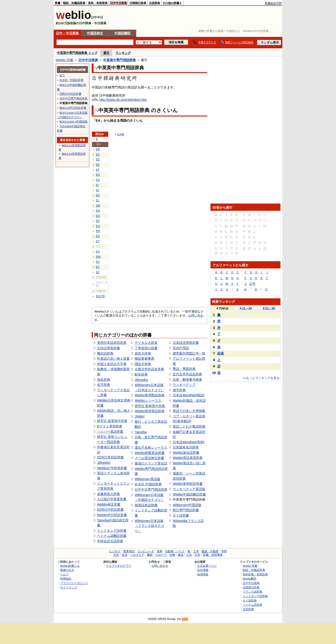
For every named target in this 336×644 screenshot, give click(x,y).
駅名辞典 (141, 374)
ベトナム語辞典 (252, 605)
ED (98, 160)
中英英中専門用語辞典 (119, 60)
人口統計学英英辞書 (112, 499)
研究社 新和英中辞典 (150, 406)
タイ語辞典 (250, 600)
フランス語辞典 (252, 592)
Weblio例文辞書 (109, 504)
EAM (121, 134)
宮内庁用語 (181, 348)
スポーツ (161, 555)
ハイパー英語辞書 (110, 432)
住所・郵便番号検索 (187, 380)
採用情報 (203, 574)
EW (98, 257)
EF (98, 170)
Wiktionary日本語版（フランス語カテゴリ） (149, 526)
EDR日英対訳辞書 (110, 457)
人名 (189, 555)
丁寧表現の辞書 (146, 348)
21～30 (269, 308)
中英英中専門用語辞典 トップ (77, 53)
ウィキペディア (184, 385)
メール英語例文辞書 (149, 458)
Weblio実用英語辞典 (150, 411)
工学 (196, 551)
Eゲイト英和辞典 (110, 426)
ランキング (123, 53)
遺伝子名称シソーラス (151, 447)
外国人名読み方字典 (112, 364)
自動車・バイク (175, 551)
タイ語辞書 (181, 515)
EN (98, 211)
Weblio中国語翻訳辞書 (189, 494)
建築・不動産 (210, 551)
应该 (220, 353)
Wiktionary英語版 (147, 479)
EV (98, 252)
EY (98, 267)
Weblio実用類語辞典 (150, 395)
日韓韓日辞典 (138, 3)
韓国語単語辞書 (146, 505)
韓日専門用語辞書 (186, 510)
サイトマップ (69, 587)
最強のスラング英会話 (151, 463)
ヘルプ (64, 574)
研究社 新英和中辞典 (112, 421)
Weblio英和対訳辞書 (188, 484)
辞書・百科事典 (213, 555)
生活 (125, 555)
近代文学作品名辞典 (187, 374)
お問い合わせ (160, 566)
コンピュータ (146, 551)
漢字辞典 (179, 390)
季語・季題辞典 (184, 369)
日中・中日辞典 (67, 33)
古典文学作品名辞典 (149, 369)
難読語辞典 (105, 353)
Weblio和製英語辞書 (150, 453)
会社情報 (203, 570)
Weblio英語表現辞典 (188, 458)
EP (98, 221)
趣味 (150, 555)
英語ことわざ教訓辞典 (189, 426)
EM (98, 206)
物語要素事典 (144, 359)
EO (98, 216)
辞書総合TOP (273, 3)
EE (98, 165)
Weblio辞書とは (70, 566)
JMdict (140, 416)
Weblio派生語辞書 (186, 453)
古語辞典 (154, 3)
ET (98, 241)
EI (97, 185)
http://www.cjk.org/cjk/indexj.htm (123, 100)
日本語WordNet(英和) (189, 442)
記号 (252, 284)
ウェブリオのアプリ (119, 566)
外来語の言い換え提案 (113, 359)
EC (98, 155)
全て (62, 75)
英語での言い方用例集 (189, 411)
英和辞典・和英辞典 (255, 574)
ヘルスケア (137, 555)
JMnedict (104, 463)
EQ (98, 226)
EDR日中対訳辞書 (110, 510)
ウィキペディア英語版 (189, 489)
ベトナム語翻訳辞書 (112, 536)
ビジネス (115, 551)
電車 (160, 551)
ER (98, 231)
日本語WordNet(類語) (189, 395)
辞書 (58, 3)
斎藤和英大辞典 (108, 494)
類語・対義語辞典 (74, 3)
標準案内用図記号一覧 (189, 353)
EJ (98, 190)
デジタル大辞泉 (146, 343)
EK (98, 195)
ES (98, 236)
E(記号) (101, 296)
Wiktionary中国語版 (187, 505)
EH (98, 180)
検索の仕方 (67, 570)
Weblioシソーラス (148, 401)
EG (98, 175)
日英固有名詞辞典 (186, 447)
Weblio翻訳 (250, 579)
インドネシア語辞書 (112, 531)
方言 (197, 555)
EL (98, 201)
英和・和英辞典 (98, 3)
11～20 (246, 308)
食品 (181, 555)
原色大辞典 (143, 353)
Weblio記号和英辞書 (112, 468)
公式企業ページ (207, 566)
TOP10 (222, 308)
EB (98, 149)
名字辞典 (104, 385)
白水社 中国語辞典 (148, 484)
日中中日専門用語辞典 (151, 489)
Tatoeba (141, 432)
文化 (116, 555)
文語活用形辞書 (108, 348)
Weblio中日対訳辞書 (112, 515)
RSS (185, 619)
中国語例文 (95, 33)
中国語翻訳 (122, 33)
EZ (98, 272)
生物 (172, 555)
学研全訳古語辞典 (110, 541)
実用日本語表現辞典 (112, 343)
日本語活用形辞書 (186, 343)
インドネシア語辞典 (255, 596)
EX (98, 262)
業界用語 (129, 551)
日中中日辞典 (119, 3)
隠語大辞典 (143, 364)
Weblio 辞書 (64, 60)
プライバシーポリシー (74, 583)
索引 (106, 53)
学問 (224, 551)
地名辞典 (104, 380)
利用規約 (66, 579)
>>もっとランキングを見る (261, 378)
